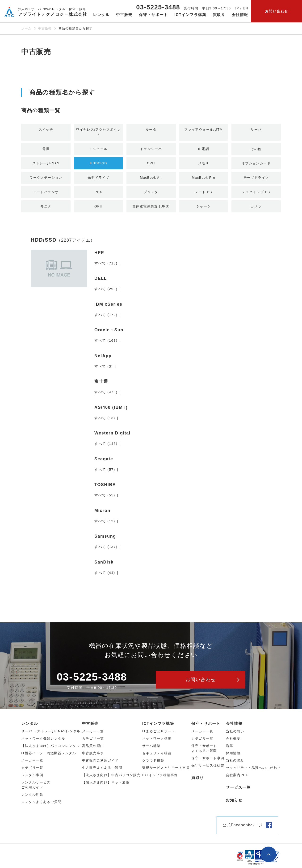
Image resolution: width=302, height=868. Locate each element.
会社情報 (234, 726)
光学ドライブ (99, 179)
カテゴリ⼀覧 (32, 770)
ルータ (151, 130)
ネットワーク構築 (157, 741)
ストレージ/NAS (46, 164)
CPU (151, 164)
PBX (99, 194)
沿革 (229, 748)
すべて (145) (106, 446)
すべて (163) (106, 343)
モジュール (99, 150)
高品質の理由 (93, 748)
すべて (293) (106, 291)
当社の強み (235, 763)
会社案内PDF (237, 778)
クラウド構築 (153, 763)
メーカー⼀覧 (32, 763)
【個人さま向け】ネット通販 (106, 785)
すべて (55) (105, 498)
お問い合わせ (277, 11)
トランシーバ (151, 150)
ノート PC (203, 194)
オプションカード (256, 164)
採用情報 (233, 756)
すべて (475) (106, 395)
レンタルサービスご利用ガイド (36, 787)
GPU (99, 209)
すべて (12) (105, 523)
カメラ (256, 209)
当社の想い (235, 734)
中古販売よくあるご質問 (102, 770)
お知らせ (234, 803)
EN (245, 8)
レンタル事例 (32, 778)
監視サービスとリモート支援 (166, 770)
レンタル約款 (32, 797)
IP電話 (204, 150)
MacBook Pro (203, 179)
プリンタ (151, 194)
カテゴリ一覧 (202, 741)
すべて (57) (105, 472)
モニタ (46, 209)
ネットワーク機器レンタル (43, 741)
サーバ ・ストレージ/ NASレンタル (51, 734)
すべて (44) (105, 575)
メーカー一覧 (202, 734)
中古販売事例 (93, 756)
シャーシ (204, 209)
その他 (256, 150)
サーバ (256, 130)
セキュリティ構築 (157, 756)
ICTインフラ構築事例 (160, 778)
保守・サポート (206, 726)
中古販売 (45, 28)
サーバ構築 (151, 748)
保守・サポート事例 (208, 761)
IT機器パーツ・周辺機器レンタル (49, 756)
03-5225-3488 (158, 7)
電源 (46, 150)
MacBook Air (151, 179)
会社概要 (233, 741)
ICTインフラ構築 (158, 726)
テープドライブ (256, 179)
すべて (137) (106, 549)
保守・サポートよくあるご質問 (204, 751)
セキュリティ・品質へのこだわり (253, 770)
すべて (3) (104, 369)
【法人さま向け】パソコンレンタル (50, 748)
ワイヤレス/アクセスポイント (99, 132)
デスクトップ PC (256, 194)
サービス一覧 (238, 790)
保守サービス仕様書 (208, 768)
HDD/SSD (98, 164)
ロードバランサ (46, 194)
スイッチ (46, 130)
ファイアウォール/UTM (203, 130)
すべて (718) (106, 266)
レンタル (29, 726)
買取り (219, 15)
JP (237, 8)
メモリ (204, 164)
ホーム (26, 28)
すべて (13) (105, 420)
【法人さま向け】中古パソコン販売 (111, 778)
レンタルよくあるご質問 (41, 804)
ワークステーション (46, 179)
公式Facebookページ (243, 828)
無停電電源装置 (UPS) (151, 209)
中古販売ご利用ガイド (100, 763)
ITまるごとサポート (159, 734)
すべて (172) (106, 317)
